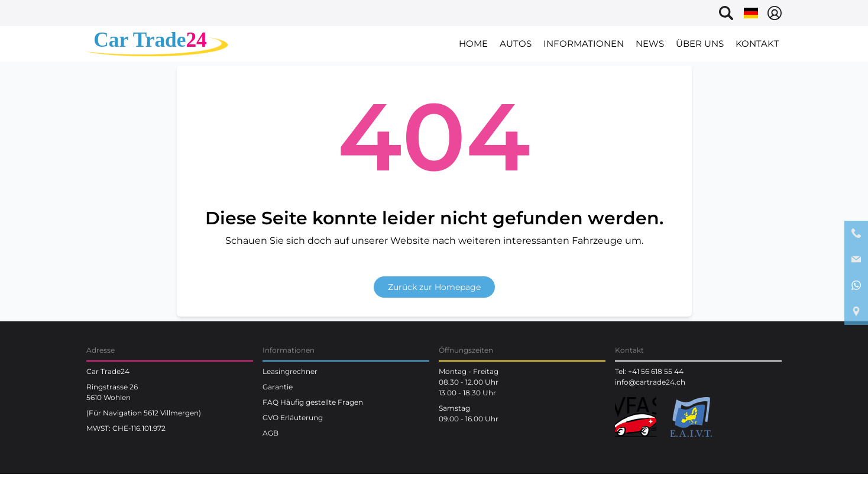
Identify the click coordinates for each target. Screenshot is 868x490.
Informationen (584, 43)
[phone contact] (856, 234)
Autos (516, 43)
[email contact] (856, 260)
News (650, 43)
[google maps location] (856, 312)
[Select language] (751, 13)
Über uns (700, 43)
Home (473, 43)
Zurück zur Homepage (434, 287)
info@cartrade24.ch (650, 382)
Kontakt (757, 43)
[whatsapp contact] (856, 286)
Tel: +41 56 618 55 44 (649, 371)
